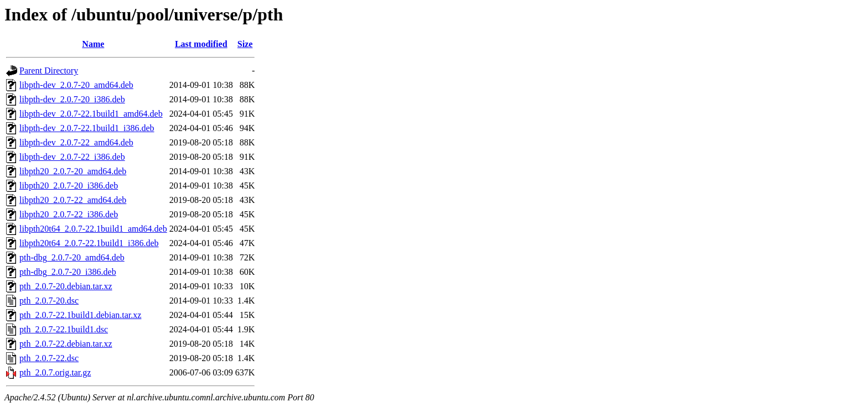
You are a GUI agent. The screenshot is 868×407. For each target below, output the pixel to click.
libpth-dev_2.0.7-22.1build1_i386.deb (87, 128)
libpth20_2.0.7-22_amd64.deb (73, 200)
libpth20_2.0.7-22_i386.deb (69, 214)
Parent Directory (49, 71)
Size (245, 44)
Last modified (201, 44)
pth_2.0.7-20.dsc (49, 301)
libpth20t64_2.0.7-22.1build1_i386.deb (89, 243)
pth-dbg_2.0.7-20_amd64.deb (72, 257)
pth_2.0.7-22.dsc (49, 358)
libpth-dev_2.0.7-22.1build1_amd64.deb (91, 114)
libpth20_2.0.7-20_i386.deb (69, 186)
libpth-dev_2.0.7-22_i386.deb (72, 157)
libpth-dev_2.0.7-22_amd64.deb (76, 142)
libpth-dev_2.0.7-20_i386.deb (72, 99)
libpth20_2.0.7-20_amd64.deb (73, 171)
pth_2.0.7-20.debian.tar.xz (66, 286)
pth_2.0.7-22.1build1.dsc (64, 329)
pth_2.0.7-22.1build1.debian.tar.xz (80, 315)
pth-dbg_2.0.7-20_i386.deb (68, 272)
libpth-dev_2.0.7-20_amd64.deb (76, 85)
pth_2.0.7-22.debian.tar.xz (66, 344)
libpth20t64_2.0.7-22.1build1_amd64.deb (93, 229)
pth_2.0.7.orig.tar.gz (55, 372)
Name (93, 44)
